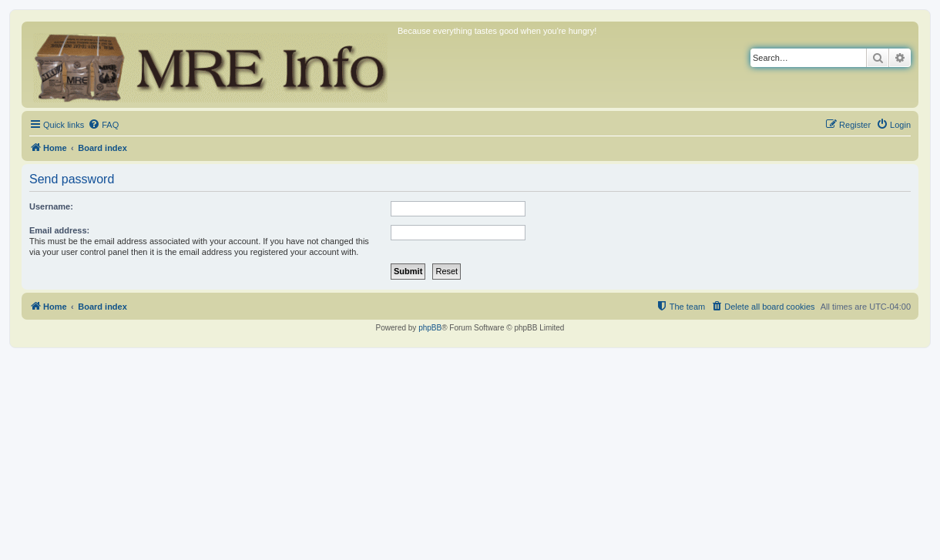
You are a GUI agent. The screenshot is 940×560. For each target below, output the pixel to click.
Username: (51, 206)
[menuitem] (103, 125)
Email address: (59, 230)
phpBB (430, 328)
